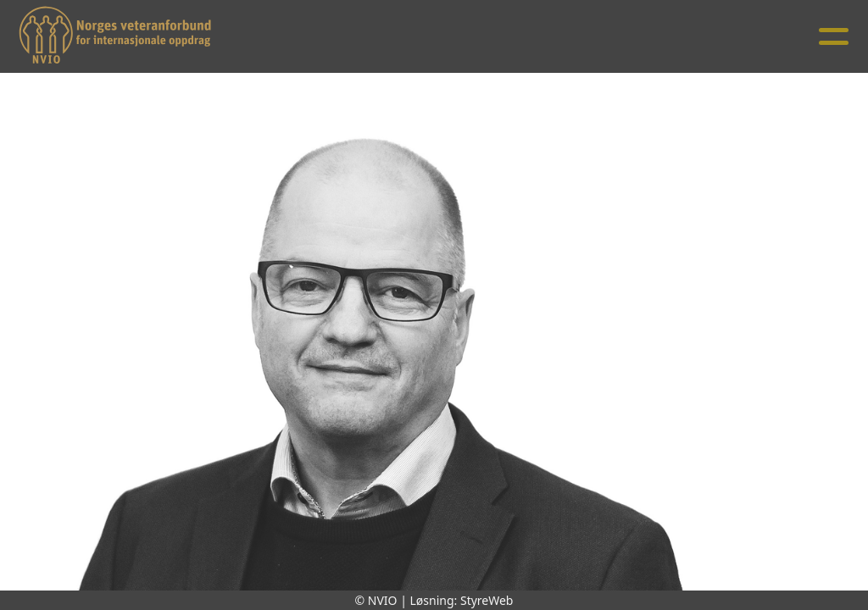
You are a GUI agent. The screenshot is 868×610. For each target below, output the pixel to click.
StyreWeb (487, 600)
